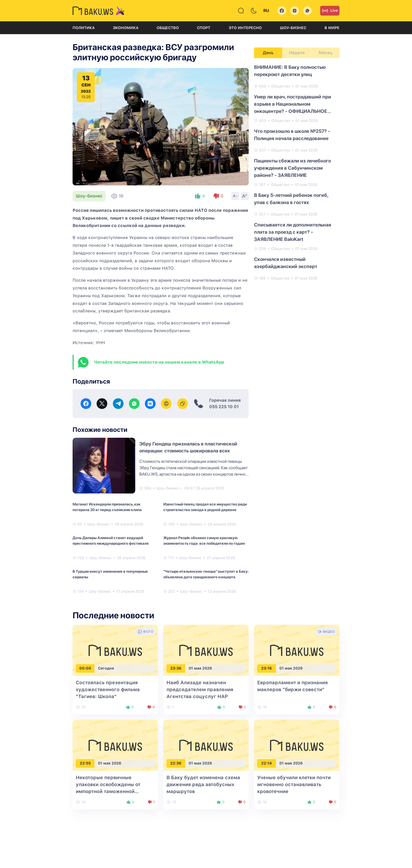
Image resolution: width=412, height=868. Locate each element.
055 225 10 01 (224, 407)
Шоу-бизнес (293, 28)
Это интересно (245, 28)
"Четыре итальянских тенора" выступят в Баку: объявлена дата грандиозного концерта (206, 574)
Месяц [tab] (325, 53)
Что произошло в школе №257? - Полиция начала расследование (292, 135)
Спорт (204, 28)
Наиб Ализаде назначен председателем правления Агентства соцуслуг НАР (200, 689)
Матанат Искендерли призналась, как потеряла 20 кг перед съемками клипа (107, 507)
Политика (84, 28)
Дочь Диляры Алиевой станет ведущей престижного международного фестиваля (111, 541)
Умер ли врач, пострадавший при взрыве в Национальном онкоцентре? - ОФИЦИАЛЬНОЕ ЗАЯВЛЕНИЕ (293, 104)
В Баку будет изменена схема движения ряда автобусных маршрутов (203, 784)
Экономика (126, 28)
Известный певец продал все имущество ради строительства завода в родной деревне (205, 507)
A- (235, 196)
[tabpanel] (297, 172)
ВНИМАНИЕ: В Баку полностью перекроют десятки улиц (290, 71)
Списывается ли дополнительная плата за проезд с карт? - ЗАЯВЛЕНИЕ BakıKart (293, 232)
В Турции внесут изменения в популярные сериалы (110, 574)
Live (330, 11)
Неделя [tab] (297, 53)
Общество (168, 28)
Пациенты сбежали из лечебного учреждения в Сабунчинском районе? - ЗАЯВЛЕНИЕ (292, 168)
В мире (332, 28)
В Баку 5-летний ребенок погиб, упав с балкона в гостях (291, 199)
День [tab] (268, 53)
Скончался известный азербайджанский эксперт (286, 263)
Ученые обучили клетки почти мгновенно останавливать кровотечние (294, 784)
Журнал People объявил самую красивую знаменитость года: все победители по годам (204, 541)
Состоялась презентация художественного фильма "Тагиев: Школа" (108, 689)
